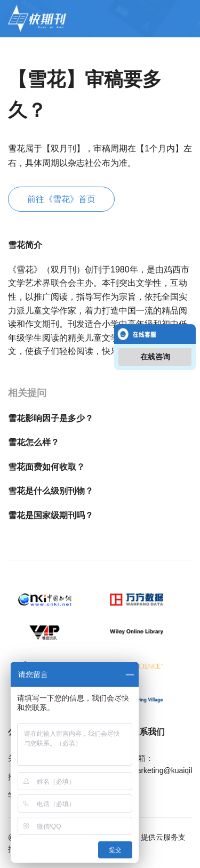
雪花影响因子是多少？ (51, 418)
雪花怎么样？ (34, 442)
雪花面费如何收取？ (46, 467)
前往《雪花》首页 (61, 199)
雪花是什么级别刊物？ (51, 491)
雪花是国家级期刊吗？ (51, 515)
